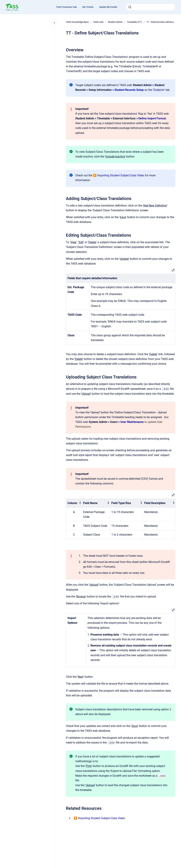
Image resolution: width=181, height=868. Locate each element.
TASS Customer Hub (66, 7)
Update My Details (108, 7)
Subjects (159, 90)
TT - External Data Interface (160, 22)
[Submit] (130, 7)
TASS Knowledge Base (77, 22)
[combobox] (151, 7)
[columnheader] (74, 503)
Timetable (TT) (134, 22)
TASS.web (98, 22)
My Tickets (88, 7)
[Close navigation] (54, 23)
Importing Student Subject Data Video (121, 175)
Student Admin (115, 22)
